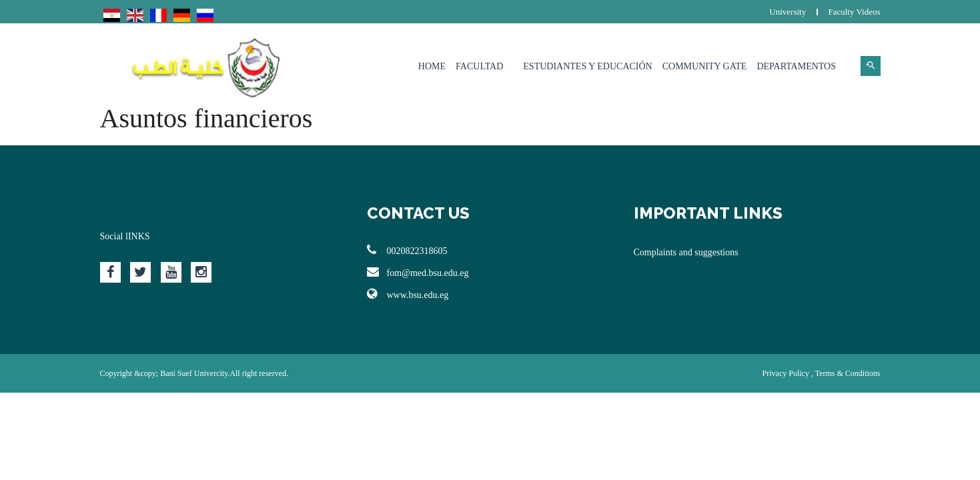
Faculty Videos (854, 12)
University (788, 12)
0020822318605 (407, 250)
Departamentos (796, 66)
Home (432, 66)
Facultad (479, 66)
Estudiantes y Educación (587, 66)
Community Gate (705, 66)
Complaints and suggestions (686, 252)
